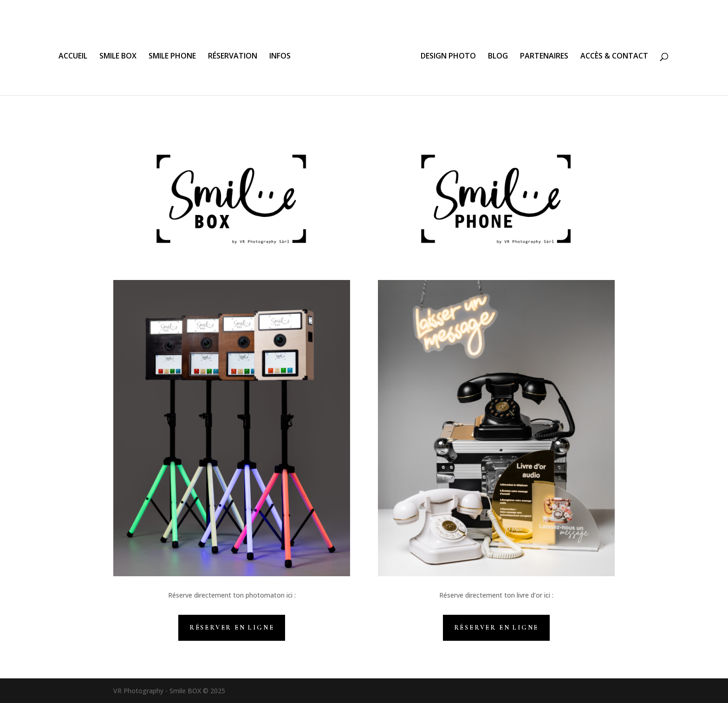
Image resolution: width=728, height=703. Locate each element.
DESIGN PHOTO (448, 57)
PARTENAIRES (544, 57)
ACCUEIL (73, 57)
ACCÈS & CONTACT (614, 57)
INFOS (280, 57)
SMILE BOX (118, 57)
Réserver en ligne (232, 628)
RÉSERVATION (233, 57)
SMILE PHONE (172, 57)
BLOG (498, 57)
